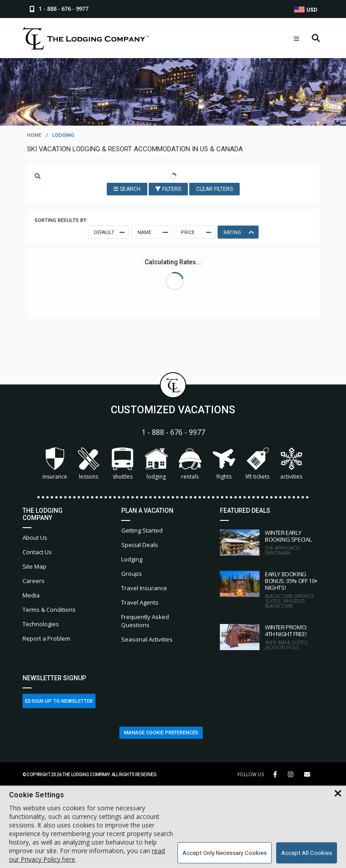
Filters (168, 189)
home (34, 135)
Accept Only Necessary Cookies (225, 853)
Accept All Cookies (307, 853)
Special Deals (140, 545)
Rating (238, 232)
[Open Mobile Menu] (296, 39)
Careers (34, 581)
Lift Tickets (257, 464)
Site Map (34, 566)
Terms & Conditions (49, 610)
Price (195, 232)
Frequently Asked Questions (145, 621)
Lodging (156, 464)
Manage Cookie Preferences (161, 733)
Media (31, 595)
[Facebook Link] (275, 774)
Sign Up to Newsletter (59, 701)
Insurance (55, 464)
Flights (224, 464)
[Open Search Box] (316, 38)
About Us (35, 538)
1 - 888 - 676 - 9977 (173, 432)
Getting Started (142, 530)
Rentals (190, 464)
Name (152, 232)
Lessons (89, 464)
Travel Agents (140, 602)
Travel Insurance (144, 588)
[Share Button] (307, 775)
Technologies (41, 624)
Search (127, 189)
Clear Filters (214, 189)
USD (306, 10)
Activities (291, 464)
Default (109, 232)
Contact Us (37, 552)
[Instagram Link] (291, 774)
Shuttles (123, 464)
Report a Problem (46, 638)
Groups (132, 574)
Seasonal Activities (147, 639)
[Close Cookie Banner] (338, 794)
